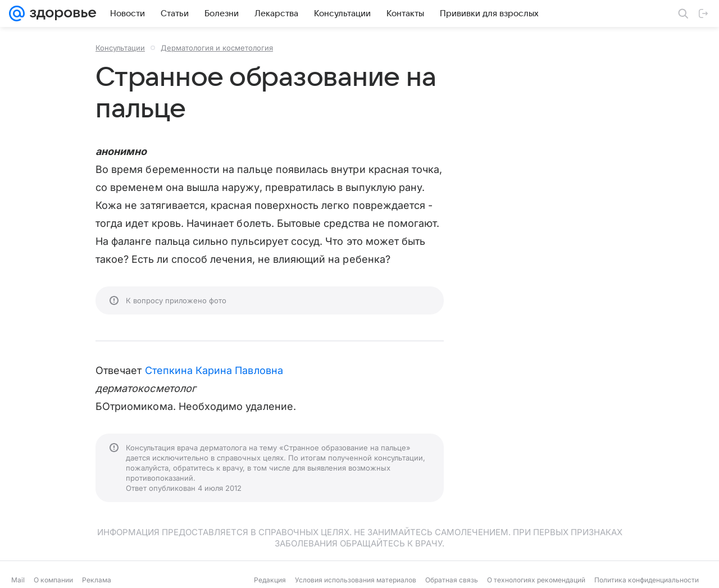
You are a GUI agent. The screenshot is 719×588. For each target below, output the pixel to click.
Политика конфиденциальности (647, 580)
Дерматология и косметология (217, 48)
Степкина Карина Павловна (214, 370)
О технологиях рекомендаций (536, 580)
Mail (18, 580)
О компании (53, 580)
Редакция (270, 580)
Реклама (97, 580)
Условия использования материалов (356, 580)
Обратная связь (452, 580)
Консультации (120, 48)
